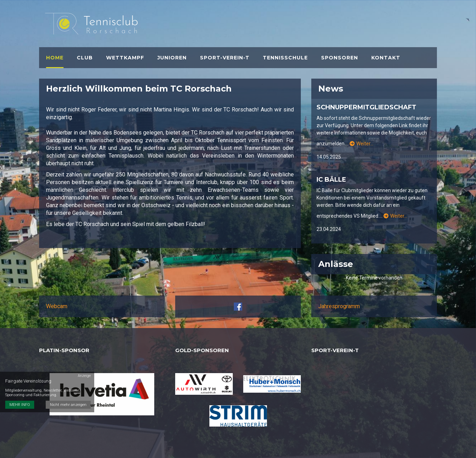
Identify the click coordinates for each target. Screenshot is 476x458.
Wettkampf (125, 58)
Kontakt (386, 58)
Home (55, 58)
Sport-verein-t (225, 58)
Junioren (172, 58)
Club (85, 58)
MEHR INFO (20, 405)
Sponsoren (340, 58)
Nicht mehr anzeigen (68, 405)
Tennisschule (285, 58)
